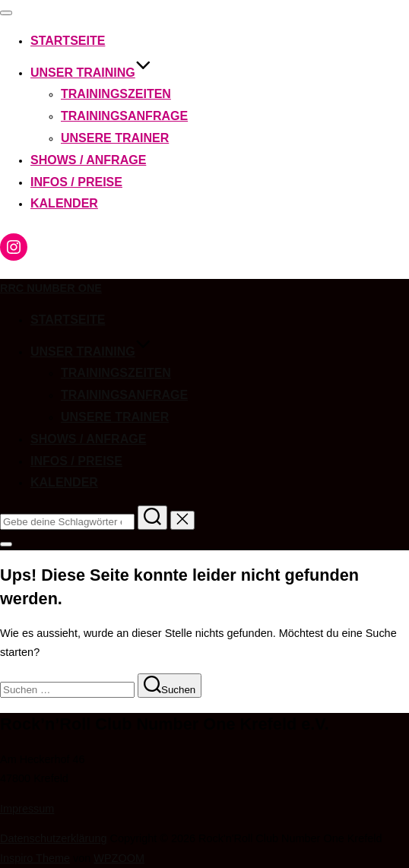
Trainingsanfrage (124, 116)
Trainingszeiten (116, 94)
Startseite (68, 41)
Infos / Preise (76, 182)
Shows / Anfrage (88, 160)
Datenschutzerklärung (53, 838)
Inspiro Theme (35, 858)
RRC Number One (51, 288)
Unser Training (91, 73)
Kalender (64, 203)
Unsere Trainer (115, 138)
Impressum (27, 809)
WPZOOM (119, 858)
